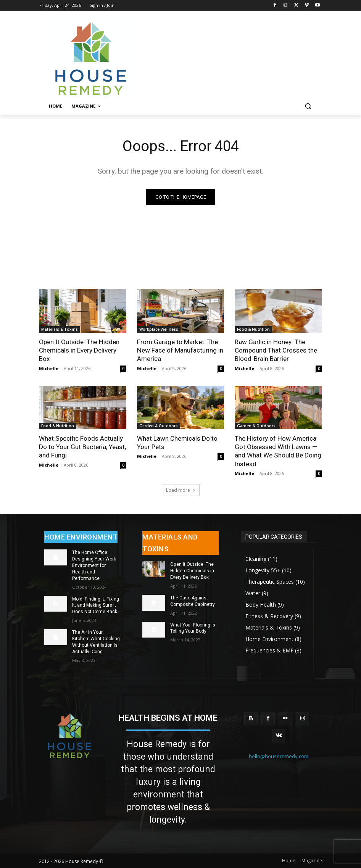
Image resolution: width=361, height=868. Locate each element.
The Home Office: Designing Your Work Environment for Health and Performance (94, 565)
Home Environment (269, 639)
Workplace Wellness (159, 329)
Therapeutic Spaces (270, 581)
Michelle (49, 368)
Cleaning (256, 558)
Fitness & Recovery (269, 616)
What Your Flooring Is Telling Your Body (193, 627)
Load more (181, 490)
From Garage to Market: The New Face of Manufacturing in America (180, 350)
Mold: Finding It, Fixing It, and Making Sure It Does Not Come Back (95, 605)
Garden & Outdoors (159, 425)
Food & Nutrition (253, 329)
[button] (308, 106)
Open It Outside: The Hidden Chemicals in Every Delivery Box (79, 350)
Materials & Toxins (60, 329)
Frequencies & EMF (269, 650)
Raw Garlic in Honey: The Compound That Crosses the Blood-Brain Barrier (276, 350)
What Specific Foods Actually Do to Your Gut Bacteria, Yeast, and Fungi (82, 446)
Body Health (261, 604)
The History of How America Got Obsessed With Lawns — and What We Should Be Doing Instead (278, 451)
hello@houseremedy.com (279, 756)
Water (253, 593)
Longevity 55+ (263, 570)
